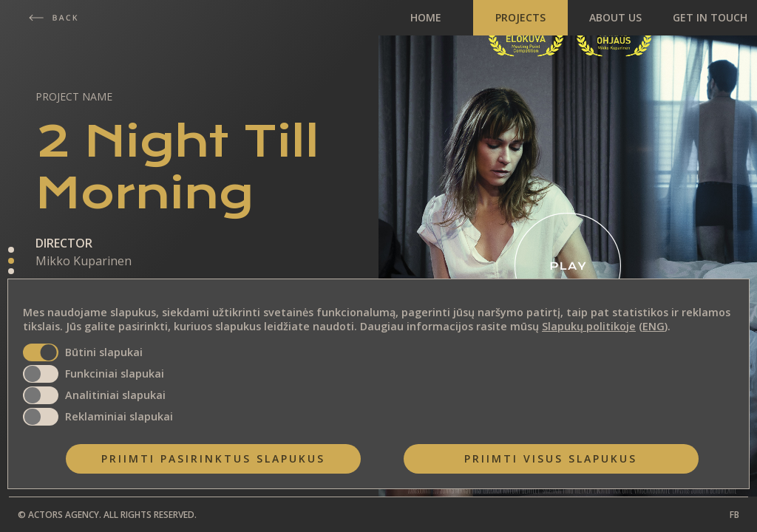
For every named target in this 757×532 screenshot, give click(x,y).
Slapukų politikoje (589, 326)
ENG (654, 326)
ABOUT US (615, 17)
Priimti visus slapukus (551, 458)
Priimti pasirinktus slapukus (213, 458)
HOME (426, 17)
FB (734, 515)
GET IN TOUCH (710, 17)
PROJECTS (520, 17)
